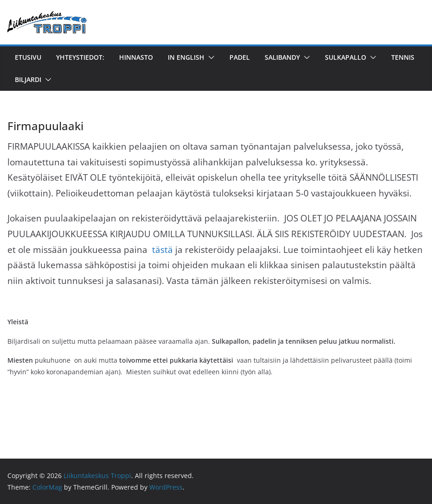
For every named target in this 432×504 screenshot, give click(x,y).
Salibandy (282, 57)
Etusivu (28, 57)
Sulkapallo (346, 57)
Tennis (403, 57)
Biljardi (28, 79)
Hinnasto (136, 57)
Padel (240, 57)
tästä (162, 249)
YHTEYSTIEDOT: (80, 57)
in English (186, 57)
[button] (210, 57)
